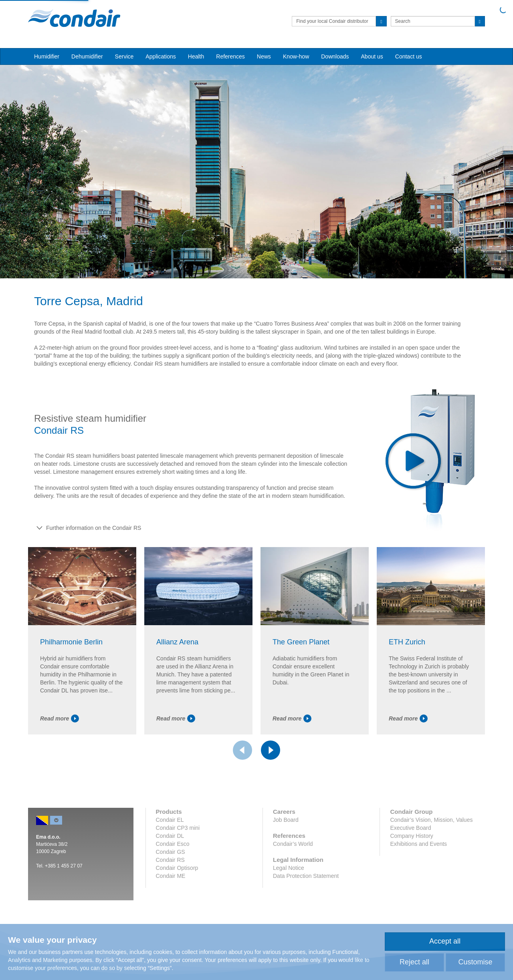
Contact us (409, 56)
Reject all (414, 962)
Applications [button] (161, 56)
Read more (60, 718)
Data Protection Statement (306, 876)
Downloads (335, 56)
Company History (411, 836)
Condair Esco (173, 844)
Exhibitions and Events (418, 844)
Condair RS (170, 860)
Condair (74, 18)
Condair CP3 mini (178, 828)
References (230, 56)
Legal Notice (289, 868)
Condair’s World (293, 844)
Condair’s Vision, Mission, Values (431, 820)
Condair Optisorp (177, 868)
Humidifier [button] (47, 56)
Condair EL (170, 820)
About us (372, 56)
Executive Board (410, 828)
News (264, 56)
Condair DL (170, 836)
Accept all (445, 941)
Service (124, 56)
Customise (475, 962)
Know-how (296, 56)
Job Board (286, 820)
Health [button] (196, 56)
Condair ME (171, 876)
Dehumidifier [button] (87, 56)
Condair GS (171, 852)
